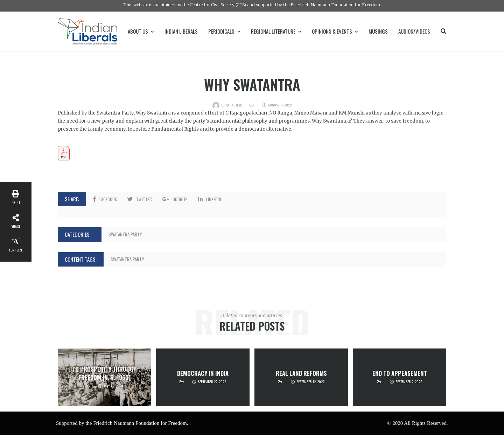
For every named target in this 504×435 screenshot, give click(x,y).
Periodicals (224, 31)
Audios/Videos (414, 31)
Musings (378, 31)
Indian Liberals (181, 31)
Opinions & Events (335, 31)
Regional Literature (276, 31)
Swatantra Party (125, 234)
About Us (141, 31)
